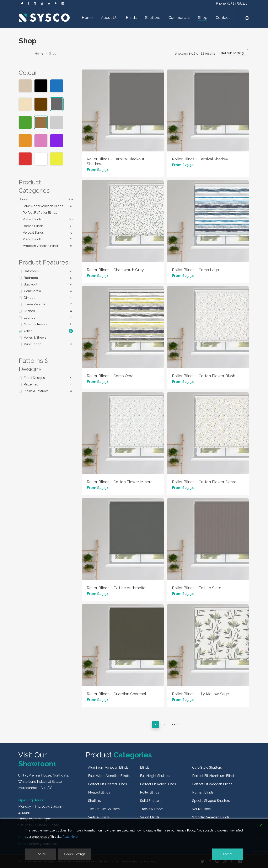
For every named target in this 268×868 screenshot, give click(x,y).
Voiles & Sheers (35, 338)
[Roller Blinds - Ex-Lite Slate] (208, 539)
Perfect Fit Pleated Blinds (108, 784)
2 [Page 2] (165, 724)
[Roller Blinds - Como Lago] (208, 221)
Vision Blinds (32, 239)
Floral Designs (34, 378)
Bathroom (31, 271)
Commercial (33, 291)
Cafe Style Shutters (207, 767)
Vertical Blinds (33, 233)
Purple (57, 141)
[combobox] (234, 53)
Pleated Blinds (99, 792)
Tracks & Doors (152, 809)
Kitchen (29, 311)
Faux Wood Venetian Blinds (43, 206)
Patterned (31, 384)
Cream (25, 104)
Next (175, 724)
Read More (70, 837)
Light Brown (41, 122)
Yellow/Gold (57, 159)
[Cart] (247, 18)
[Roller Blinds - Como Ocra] (123, 327)
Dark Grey (57, 104)
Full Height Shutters (155, 776)
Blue (57, 86)
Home (39, 53)
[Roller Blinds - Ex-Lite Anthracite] (123, 539)
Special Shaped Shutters (211, 801)
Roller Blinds (32, 219)
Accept (227, 854)
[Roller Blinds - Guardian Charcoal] (123, 645)
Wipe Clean (33, 344)
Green (25, 122)
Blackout (31, 284)
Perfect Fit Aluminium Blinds (214, 776)
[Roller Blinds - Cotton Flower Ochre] (208, 433)
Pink (41, 141)
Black (41, 86)
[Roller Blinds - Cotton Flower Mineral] (123, 433)
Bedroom (31, 278)
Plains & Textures (36, 391)
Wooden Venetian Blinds (41, 246)
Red (25, 159)
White (41, 159)
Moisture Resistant (37, 324)
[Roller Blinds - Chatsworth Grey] (123, 221)
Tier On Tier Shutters (104, 809)
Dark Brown (41, 104)
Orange (25, 141)
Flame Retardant (36, 304)
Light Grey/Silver (57, 122)
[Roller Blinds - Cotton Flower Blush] (208, 327)
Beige (25, 86)
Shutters (95, 801)
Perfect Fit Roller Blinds (40, 213)
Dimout (29, 298)
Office (28, 331)
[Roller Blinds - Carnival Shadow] (208, 110)
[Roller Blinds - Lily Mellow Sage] (208, 645)
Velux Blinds (201, 809)
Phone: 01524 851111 (231, 3)
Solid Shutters (151, 801)
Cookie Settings (75, 854)
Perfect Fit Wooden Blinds (212, 784)
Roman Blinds (33, 226)
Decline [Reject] (41, 854)
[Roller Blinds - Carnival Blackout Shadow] (123, 110)
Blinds (23, 199)
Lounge (30, 318)
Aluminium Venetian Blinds (108, 767)
